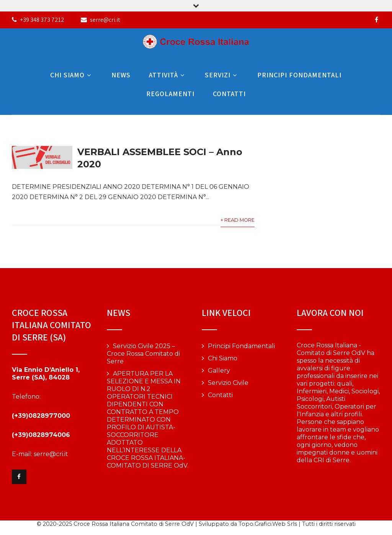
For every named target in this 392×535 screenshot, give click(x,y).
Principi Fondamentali (299, 75)
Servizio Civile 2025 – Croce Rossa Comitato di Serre (143, 354)
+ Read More (238, 220)
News (121, 75)
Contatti (229, 94)
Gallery (219, 371)
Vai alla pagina (318, 479)
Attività (168, 75)
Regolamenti (170, 94)
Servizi (222, 75)
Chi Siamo (72, 75)
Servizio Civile (228, 383)
